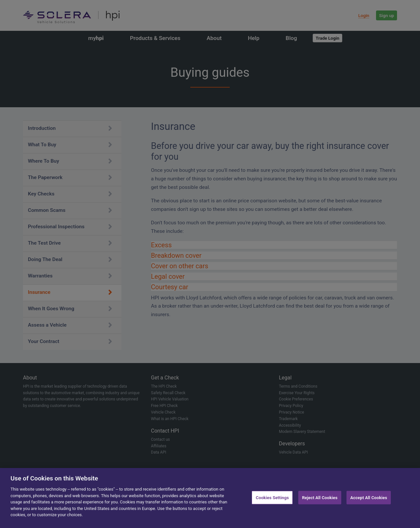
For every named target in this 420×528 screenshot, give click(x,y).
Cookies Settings (273, 497)
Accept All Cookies (368, 497)
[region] (210, 498)
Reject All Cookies (320, 497)
